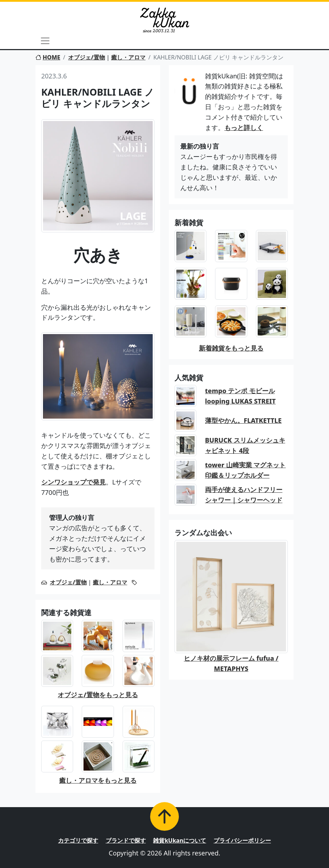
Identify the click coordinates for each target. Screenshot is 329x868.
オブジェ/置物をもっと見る (98, 695)
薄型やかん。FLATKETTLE (243, 420)
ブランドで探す (126, 840)
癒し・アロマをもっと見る (98, 780)
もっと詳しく (244, 127)
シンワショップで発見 (73, 482)
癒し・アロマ (128, 57)
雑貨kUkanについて (180, 840)
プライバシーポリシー (242, 840)
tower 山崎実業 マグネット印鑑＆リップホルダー (245, 470)
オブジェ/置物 (87, 57)
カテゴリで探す (78, 840)
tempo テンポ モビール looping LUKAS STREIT (240, 396)
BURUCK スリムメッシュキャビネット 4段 (245, 445)
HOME (48, 57)
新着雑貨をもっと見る (231, 348)
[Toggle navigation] (45, 41)
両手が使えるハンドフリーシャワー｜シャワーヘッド (244, 495)
